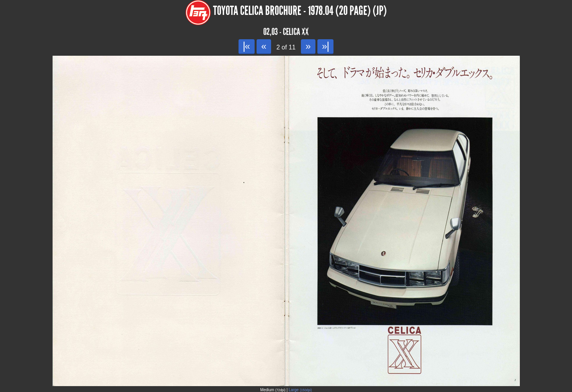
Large (300, 390)
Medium (273, 390)
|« (247, 46)
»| (325, 46)
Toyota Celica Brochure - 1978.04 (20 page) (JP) (300, 11)
